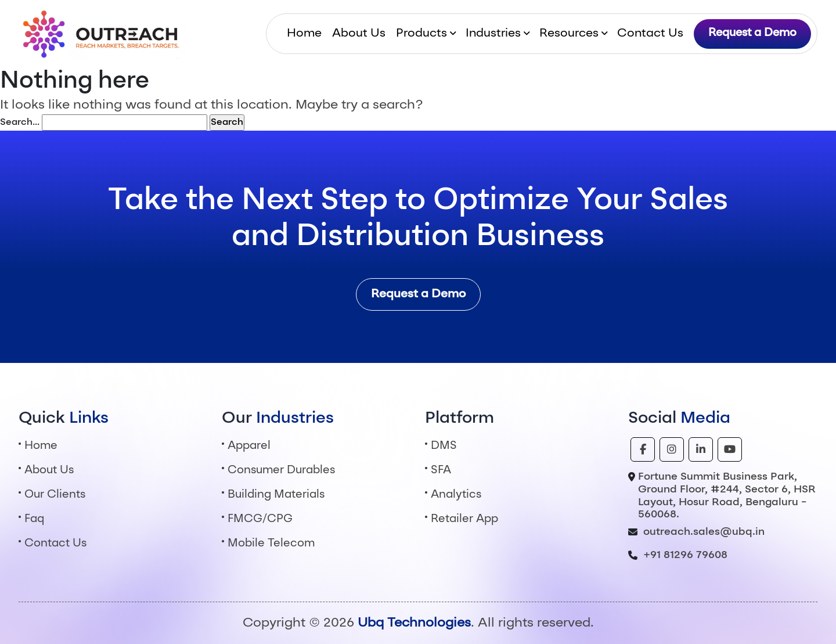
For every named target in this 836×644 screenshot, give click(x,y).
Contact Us (650, 34)
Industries (493, 34)
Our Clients (55, 495)
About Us (359, 34)
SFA (441, 471)
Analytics (456, 495)
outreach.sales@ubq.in (704, 532)
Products (421, 34)
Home (304, 34)
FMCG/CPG (260, 519)
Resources (569, 34)
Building (276, 495)
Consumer (281, 471)
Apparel (249, 446)
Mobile (271, 544)
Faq (34, 519)
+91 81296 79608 (685, 555)
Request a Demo (752, 33)
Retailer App (464, 519)
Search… (20, 123)
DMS (444, 446)
